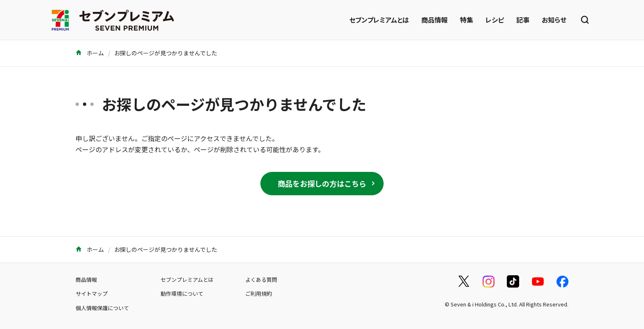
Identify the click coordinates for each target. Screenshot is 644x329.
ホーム (90, 53)
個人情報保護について (102, 308)
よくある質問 (261, 280)
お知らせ (554, 20)
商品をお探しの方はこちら (322, 183)
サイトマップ (92, 294)
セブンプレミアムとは (379, 20)
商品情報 (435, 20)
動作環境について (182, 294)
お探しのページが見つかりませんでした (166, 53)
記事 (523, 20)
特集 (467, 20)
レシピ (495, 20)
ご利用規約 (259, 294)
